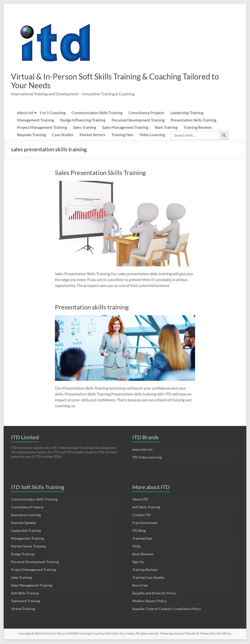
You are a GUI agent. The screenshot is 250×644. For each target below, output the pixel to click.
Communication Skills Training (97, 114)
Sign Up (138, 563)
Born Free (140, 586)
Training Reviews (198, 128)
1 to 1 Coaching (52, 114)
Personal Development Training (138, 121)
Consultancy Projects (146, 114)
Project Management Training (42, 128)
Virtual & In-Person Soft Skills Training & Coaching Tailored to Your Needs (106, 81)
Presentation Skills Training (193, 121)
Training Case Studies (148, 578)
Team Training (166, 128)
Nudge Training (23, 555)
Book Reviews (143, 555)
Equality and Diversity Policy (154, 594)
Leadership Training (187, 114)
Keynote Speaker (24, 524)
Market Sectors (92, 136)
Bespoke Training (31, 136)
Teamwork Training (26, 602)
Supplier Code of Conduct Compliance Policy (167, 610)
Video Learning (152, 136)
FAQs (136, 547)
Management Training (36, 121)
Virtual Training (23, 610)
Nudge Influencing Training (83, 121)
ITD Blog (139, 531)
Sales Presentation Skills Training (100, 174)
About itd (25, 114)
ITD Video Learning (147, 458)
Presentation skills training (92, 308)
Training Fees (122, 136)
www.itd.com (142, 450)
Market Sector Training (28, 547)
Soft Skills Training (25, 594)
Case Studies (63, 136)
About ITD (140, 500)
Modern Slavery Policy (149, 602)
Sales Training (84, 128)
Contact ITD (142, 516)
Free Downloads (145, 524)
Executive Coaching (26, 516)
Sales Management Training (125, 128)
